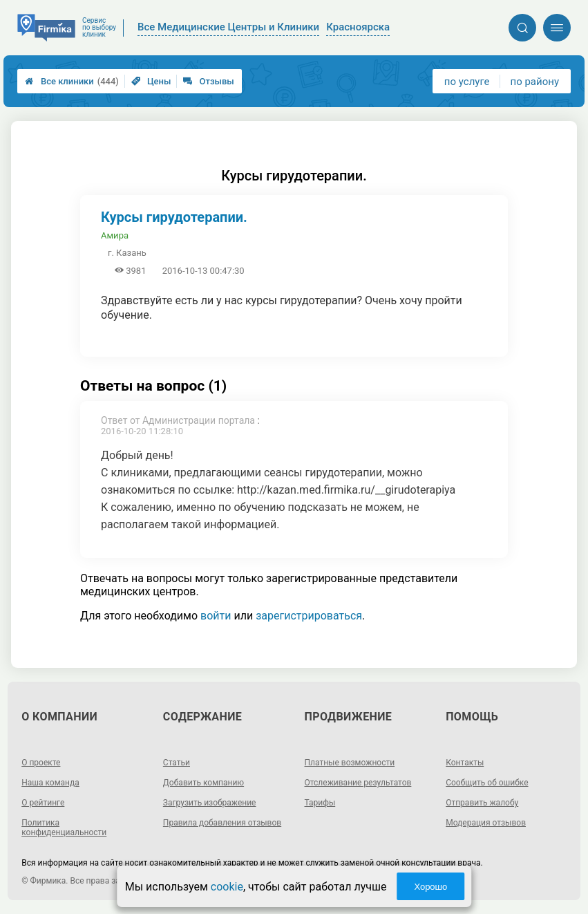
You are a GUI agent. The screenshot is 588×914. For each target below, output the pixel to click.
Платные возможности (350, 763)
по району (535, 82)
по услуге (467, 82)
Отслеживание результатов (358, 783)
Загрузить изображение (210, 803)
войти (216, 616)
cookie (227, 887)
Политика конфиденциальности (64, 828)
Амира (115, 235)
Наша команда (50, 783)
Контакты (465, 763)
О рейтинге (43, 803)
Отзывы (208, 81)
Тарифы (320, 803)
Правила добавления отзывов (222, 823)
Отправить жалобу (482, 803)
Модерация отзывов (486, 823)
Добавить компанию (203, 783)
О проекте (41, 763)
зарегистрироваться (309, 616)
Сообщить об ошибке (487, 783)
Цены (151, 81)
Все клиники (72, 81)
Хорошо (430, 887)
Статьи (177, 763)
